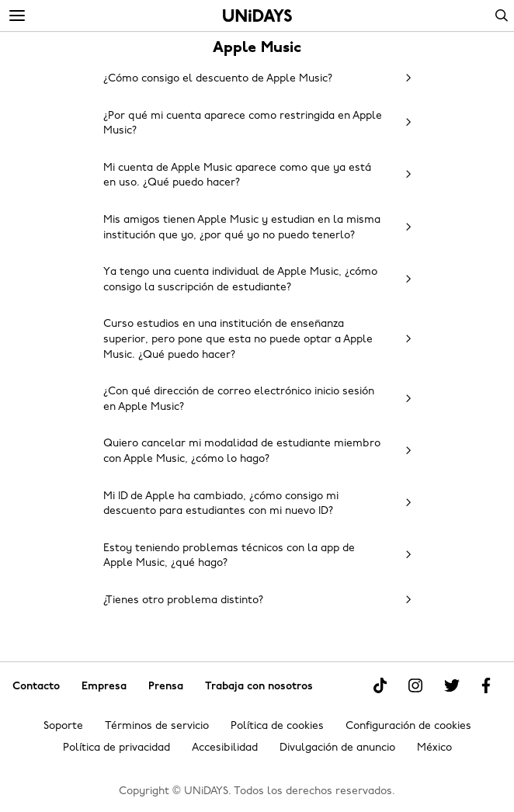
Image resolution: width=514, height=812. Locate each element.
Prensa (166, 687)
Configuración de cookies (408, 726)
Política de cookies (277, 726)
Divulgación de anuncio (337, 748)
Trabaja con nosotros (259, 687)
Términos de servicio (157, 726)
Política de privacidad (116, 748)
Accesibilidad (225, 748)
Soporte (63, 726)
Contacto (36, 687)
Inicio (257, 16)
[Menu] (17, 16)
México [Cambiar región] (434, 748)
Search (502, 16)
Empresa (104, 687)
